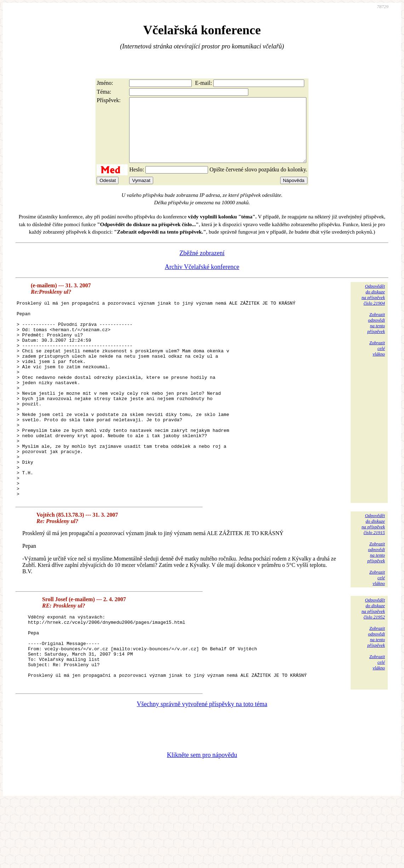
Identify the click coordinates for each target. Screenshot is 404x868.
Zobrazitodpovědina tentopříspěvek (376, 336)
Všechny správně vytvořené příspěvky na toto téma (202, 770)
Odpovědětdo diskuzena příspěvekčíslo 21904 (373, 307)
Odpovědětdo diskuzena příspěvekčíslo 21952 (373, 660)
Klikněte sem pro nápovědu (202, 821)
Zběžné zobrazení (202, 266)
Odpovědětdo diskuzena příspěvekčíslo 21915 (373, 576)
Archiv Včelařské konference (202, 280)
